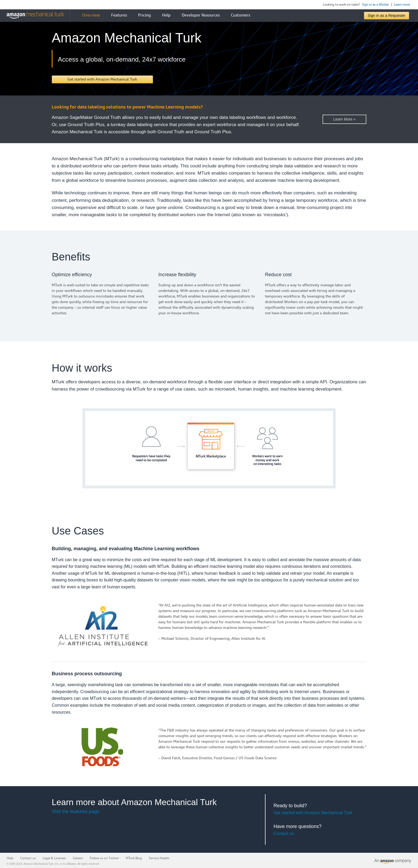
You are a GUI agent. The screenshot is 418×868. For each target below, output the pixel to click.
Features (119, 15)
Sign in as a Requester (387, 15)
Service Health (159, 858)
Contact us (284, 833)
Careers (78, 858)
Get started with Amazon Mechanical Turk (313, 813)
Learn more (402, 5)
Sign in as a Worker (375, 5)
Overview (91, 15)
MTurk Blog (134, 858)
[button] (102, 79)
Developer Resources (201, 15)
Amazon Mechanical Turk (38, 864)
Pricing (144, 15)
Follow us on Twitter (104, 858)
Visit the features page (76, 811)
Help (166, 15)
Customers (240, 15)
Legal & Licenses (54, 858)
